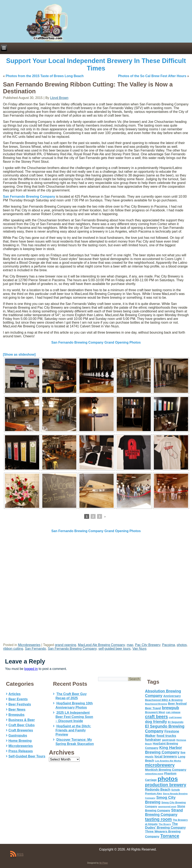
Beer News (17, 710)
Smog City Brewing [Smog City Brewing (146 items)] (160, 800)
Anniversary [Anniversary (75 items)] (172, 696)
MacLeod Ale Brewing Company (101, 645)
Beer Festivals (20, 704)
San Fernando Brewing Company (29, 197)
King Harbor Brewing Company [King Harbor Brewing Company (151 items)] (163, 750)
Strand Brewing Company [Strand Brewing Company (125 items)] (164, 812)
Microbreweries (29, 645)
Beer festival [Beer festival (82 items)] (177, 703)
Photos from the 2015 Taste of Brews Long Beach (45, 76)
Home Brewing (20, 741)
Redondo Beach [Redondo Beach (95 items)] (158, 789)
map (130, 645)
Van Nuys (139, 649)
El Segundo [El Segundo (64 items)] (176, 722)
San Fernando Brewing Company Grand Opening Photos (96, 342)
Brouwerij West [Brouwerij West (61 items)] (155, 712)
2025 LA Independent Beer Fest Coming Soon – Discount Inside (74, 717)
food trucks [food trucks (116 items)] (166, 736)
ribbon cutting (13, 649)
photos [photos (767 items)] (168, 779)
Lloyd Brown (59, 98)
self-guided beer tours (115, 649)
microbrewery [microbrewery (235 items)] (160, 765)
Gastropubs (18, 735)
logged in (31, 669)
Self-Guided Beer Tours (27, 756)
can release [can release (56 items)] (173, 712)
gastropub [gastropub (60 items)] (169, 740)
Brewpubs (16, 715)
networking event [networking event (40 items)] (154, 774)
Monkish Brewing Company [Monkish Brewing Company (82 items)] (166, 770)
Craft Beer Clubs (22, 725)
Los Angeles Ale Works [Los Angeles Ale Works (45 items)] (168, 761)
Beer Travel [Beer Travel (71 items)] (153, 708)
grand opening (66, 645)
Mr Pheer (104, 863)
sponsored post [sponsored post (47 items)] (167, 806)
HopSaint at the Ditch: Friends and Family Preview (73, 730)
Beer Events (18, 699)
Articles (15, 694)
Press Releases (21, 751)
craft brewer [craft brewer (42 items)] (175, 717)
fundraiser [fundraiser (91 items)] (153, 740)
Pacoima (169, 645)
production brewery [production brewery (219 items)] (166, 785)
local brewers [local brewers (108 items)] (166, 756)
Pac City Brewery (148, 645)
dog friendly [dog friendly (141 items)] (156, 722)
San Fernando (35, 649)
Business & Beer (22, 720)
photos (182, 645)
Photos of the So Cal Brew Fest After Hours (152, 76)
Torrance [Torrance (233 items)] (170, 836)
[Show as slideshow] (19, 354)
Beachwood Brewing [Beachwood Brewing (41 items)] (156, 704)
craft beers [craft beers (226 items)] (156, 717)
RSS (20, 855)
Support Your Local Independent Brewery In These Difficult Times (96, 65)
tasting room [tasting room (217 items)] (158, 819)
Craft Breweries (21, 730)
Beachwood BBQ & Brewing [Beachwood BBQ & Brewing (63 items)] (164, 700)
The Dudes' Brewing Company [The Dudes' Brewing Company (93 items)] (165, 826)
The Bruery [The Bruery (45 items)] (165, 824)
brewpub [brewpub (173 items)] (171, 708)
